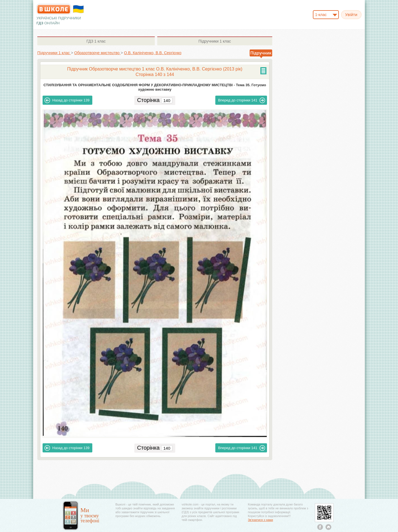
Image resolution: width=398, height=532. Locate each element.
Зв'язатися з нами (260, 520)
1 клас (96, 41)
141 (242, 100)
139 (67, 100)
